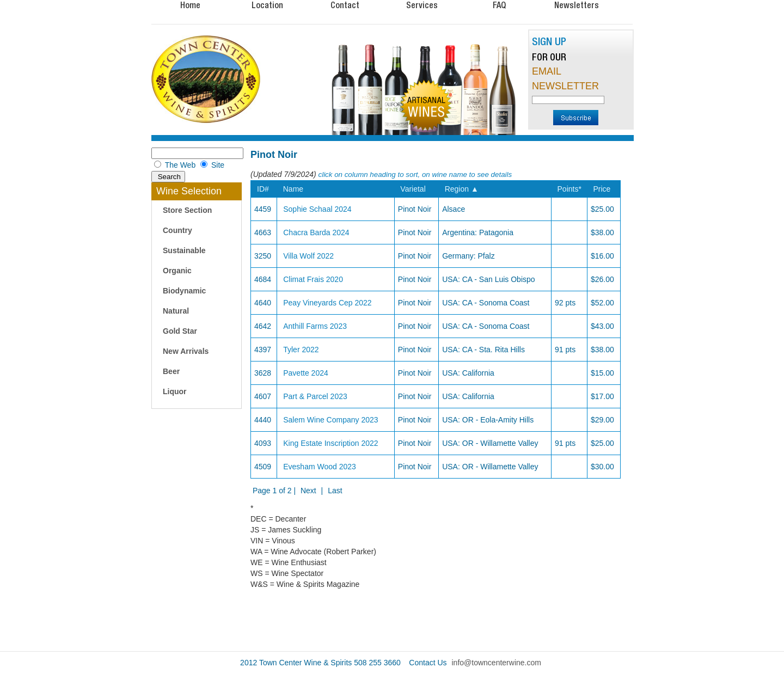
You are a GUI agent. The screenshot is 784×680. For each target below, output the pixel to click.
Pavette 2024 (306, 373)
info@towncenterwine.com (497, 663)
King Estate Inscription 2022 (330, 443)
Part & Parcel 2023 (315, 396)
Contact (345, 5)
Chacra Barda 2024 (316, 232)
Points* (569, 189)
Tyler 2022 (301, 350)
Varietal (413, 189)
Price (602, 189)
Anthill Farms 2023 (315, 326)
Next (308, 491)
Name (293, 189)
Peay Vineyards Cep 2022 (327, 303)
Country (177, 230)
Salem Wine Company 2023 (330, 420)
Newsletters (577, 5)
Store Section (187, 210)
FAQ (499, 5)
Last (335, 491)
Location (267, 5)
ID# (263, 189)
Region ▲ (462, 189)
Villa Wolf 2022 (308, 256)
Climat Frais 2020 (313, 279)
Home (190, 5)
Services (422, 5)
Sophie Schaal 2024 (317, 209)
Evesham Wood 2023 (320, 467)
